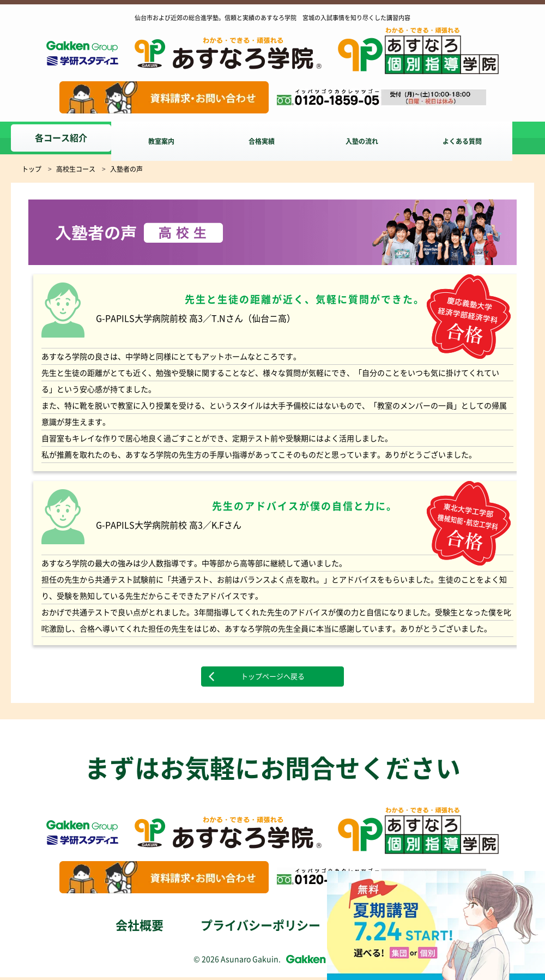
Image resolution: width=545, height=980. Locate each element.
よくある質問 (480, 138)
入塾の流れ (375, 138)
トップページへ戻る (272, 678)
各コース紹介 (61, 138)
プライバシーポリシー (261, 928)
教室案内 (166, 138)
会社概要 (140, 928)
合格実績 (270, 138)
